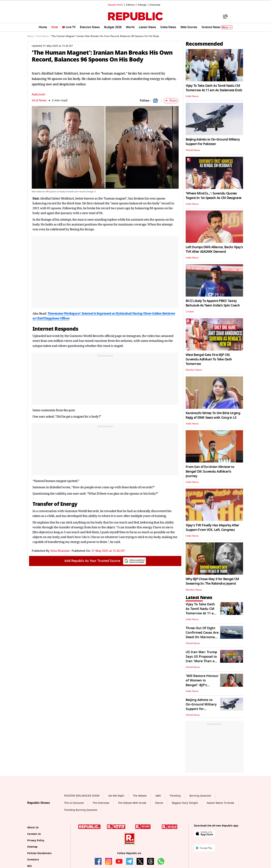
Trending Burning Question (81, 810)
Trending (175, 796)
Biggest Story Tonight (185, 803)
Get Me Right (116, 796)
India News (192, 96)
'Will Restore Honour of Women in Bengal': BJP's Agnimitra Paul (202, 683)
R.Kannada (155, 5)
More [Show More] (227, 27)
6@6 (158, 796)
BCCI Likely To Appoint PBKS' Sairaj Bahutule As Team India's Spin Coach (213, 303)
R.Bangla (142, 5)
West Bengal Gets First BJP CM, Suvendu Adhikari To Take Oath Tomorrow (209, 359)
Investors (33, 860)
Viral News (39, 100)
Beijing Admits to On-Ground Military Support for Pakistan (213, 142)
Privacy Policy (36, 840)
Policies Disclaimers (39, 853)
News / (31, 36)
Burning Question (200, 796)
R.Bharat (130, 5)
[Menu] (224, 16)
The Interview (101, 803)
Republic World (115, 5)
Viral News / (43, 36)
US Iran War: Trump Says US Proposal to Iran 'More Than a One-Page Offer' (201, 659)
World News (193, 150)
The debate (140, 796)
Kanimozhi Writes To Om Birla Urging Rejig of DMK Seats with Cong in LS (213, 415)
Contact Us (34, 834)
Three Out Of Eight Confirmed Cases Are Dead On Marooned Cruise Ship (202, 635)
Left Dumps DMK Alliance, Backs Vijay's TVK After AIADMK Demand (214, 249)
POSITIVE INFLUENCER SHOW (82, 796)
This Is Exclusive (74, 803)
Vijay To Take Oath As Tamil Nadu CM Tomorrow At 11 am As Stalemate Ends (214, 88)
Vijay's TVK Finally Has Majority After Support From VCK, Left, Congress (212, 528)
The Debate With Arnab (132, 803)
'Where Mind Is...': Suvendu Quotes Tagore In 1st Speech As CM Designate (213, 196)
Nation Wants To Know (220, 803)
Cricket (190, 312)
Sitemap (32, 847)
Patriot (159, 803)
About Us (33, 828)
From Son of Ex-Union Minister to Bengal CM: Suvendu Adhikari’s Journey (210, 471)
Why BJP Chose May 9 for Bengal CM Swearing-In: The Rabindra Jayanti (212, 581)
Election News (194, 370)
